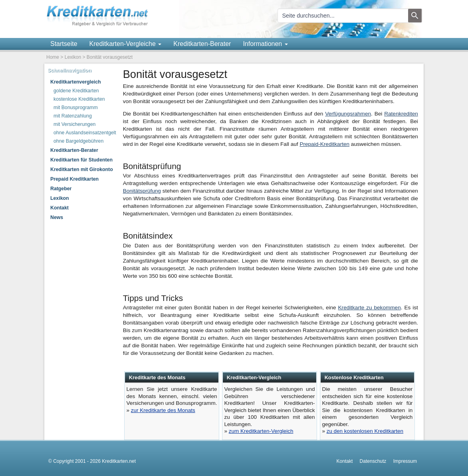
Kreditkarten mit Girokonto (82, 169)
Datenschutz (373, 461)
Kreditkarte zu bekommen (370, 308)
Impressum (405, 461)
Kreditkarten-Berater (202, 44)
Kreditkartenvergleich (76, 82)
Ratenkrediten (401, 114)
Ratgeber (61, 189)
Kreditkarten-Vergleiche (126, 44)
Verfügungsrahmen (348, 114)
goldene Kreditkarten (76, 91)
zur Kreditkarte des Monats (163, 410)
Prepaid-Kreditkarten (324, 144)
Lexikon (73, 57)
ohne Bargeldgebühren (78, 141)
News (57, 217)
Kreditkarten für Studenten (81, 160)
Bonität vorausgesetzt (110, 57)
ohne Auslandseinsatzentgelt (85, 133)
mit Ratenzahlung (73, 116)
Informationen (265, 44)
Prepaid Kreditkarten (74, 179)
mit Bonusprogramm (76, 108)
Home (53, 57)
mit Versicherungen (74, 124)
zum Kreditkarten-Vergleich (261, 431)
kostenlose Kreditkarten (79, 99)
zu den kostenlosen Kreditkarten (365, 431)
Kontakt (59, 208)
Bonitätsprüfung (142, 191)
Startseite (64, 44)
